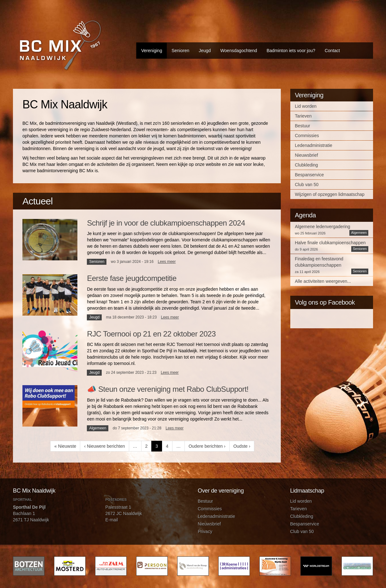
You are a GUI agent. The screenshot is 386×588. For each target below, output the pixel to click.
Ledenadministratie (314, 145)
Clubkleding (307, 165)
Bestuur (303, 126)
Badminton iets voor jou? (291, 51)
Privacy (205, 531)
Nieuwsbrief (307, 155)
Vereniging (152, 51)
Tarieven (303, 116)
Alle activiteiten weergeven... (323, 281)
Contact (332, 51)
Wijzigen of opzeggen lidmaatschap (330, 194)
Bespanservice (310, 175)
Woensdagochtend (239, 51)
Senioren (180, 51)
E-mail (112, 520)
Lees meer (167, 262)
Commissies (307, 136)
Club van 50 (307, 185)
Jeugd (205, 51)
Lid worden (306, 106)
